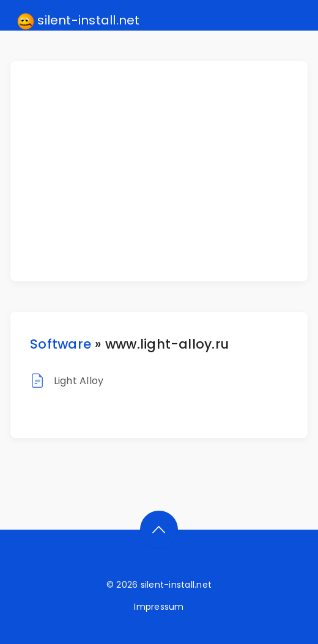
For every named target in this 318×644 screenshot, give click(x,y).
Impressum (159, 607)
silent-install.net (79, 21)
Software (61, 344)
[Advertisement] (166, 171)
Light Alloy (79, 381)
